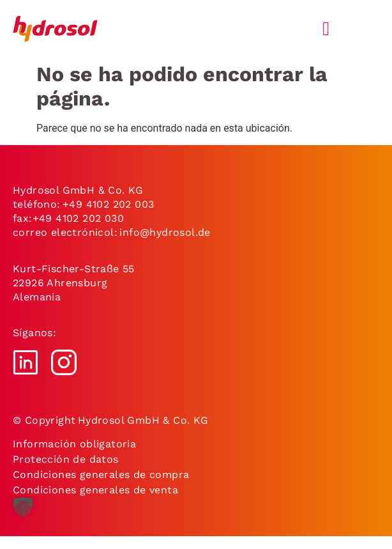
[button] (23, 516)
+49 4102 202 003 (108, 204)
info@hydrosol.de (164, 232)
